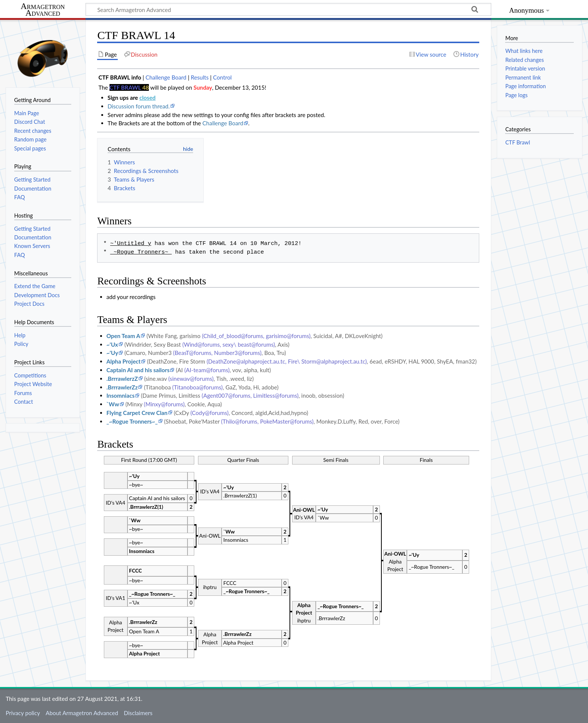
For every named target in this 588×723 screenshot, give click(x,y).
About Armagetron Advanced (82, 713)
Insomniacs (121, 395)
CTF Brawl (517, 142)
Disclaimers (138, 713)
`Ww (113, 404)
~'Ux (112, 344)
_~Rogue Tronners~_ (132, 421)
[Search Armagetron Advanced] (288, 9)
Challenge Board (166, 77)
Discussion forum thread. (139, 106)
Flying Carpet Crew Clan (137, 413)
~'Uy (112, 353)
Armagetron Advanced (43, 10)
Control (222, 77)
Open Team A (123, 336)
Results (200, 77)
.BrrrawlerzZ (122, 379)
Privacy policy (23, 713)
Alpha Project (124, 361)
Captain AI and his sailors (138, 370)
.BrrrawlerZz (122, 387)
